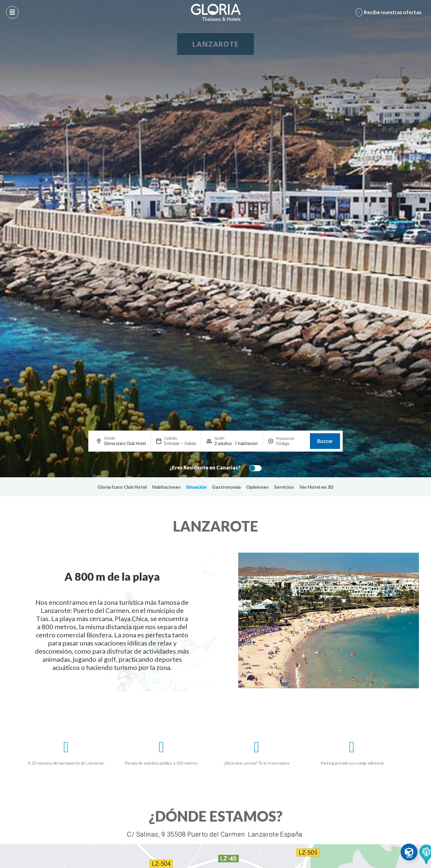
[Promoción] (291, 443)
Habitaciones (166, 487)
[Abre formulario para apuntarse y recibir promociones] (390, 12)
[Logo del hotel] (216, 12)
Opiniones (257, 487)
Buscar (325, 441)
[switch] (254, 468)
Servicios (284, 487)
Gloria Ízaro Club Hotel (122, 487)
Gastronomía (226, 487)
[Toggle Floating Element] (409, 852)
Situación (196, 487)
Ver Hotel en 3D (317, 487)
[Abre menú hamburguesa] (12, 12)
